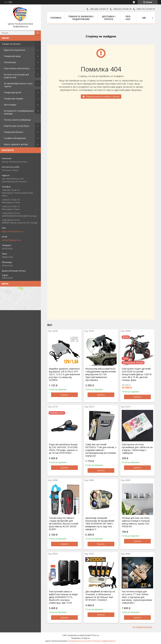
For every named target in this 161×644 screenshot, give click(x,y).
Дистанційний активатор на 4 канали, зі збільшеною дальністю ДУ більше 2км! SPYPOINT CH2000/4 (100, 596)
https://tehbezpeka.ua (13, 231)
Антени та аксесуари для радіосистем (16, 76)
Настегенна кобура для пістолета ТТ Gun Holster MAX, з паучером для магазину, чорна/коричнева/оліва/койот (137, 597)
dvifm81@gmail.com (11, 240)
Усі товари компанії (142, 627)
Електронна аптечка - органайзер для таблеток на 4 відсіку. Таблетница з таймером (137, 449)
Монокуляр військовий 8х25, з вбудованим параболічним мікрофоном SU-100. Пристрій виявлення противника (101, 374)
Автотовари (10, 105)
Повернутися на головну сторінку (103, 96)
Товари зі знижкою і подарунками (81, 18)
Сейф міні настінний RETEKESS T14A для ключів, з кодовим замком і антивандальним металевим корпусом (101, 450)
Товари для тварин (14, 99)
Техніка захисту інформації (17, 120)
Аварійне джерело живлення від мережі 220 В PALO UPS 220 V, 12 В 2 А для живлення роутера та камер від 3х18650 (64, 374)
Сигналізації (10, 62)
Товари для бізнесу (14, 132)
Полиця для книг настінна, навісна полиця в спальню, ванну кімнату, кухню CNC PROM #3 (136, 522)
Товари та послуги (11, 44)
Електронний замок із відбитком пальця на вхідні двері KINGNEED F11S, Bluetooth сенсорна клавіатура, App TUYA (63, 597)
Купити (64, 395)
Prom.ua (95, 635)
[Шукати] (38, 33)
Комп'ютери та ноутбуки (16, 126)
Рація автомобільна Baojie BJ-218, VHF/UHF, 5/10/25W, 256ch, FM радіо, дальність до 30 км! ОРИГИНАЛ (63, 449)
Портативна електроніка (17, 68)
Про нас (128, 18)
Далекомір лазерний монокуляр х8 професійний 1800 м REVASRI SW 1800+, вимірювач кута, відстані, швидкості (100, 524)
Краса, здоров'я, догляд (16, 144)
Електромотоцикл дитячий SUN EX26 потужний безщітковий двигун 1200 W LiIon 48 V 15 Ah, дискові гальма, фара (137, 374)
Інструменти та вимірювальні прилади (19, 112)
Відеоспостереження (14, 50)
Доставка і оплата (109, 18)
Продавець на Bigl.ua (80, 638)
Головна (56, 18)
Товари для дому (12, 56)
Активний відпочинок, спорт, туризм (18, 85)
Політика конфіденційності (104, 641)
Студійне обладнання (15, 138)
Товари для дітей (12, 92)
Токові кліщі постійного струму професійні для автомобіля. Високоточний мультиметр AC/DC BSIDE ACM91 (64, 524)
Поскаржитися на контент (80, 641)
